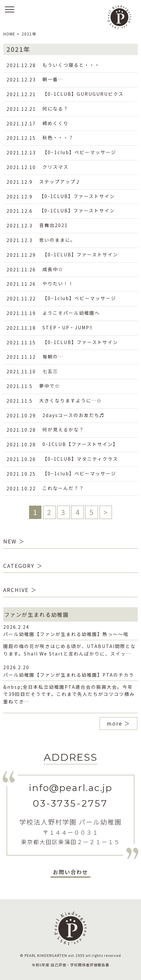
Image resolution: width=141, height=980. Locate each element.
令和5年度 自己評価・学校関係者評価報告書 (70, 965)
